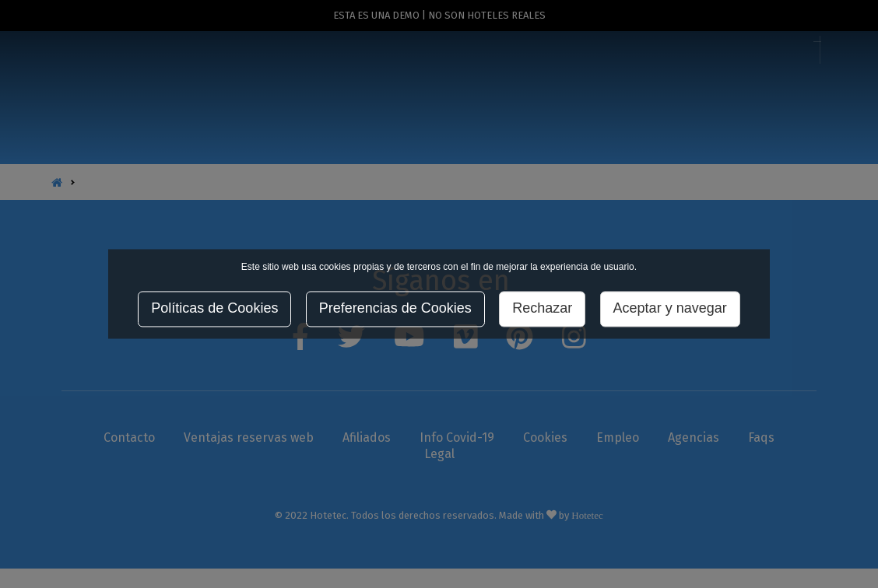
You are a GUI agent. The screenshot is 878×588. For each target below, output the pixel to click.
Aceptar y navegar (670, 309)
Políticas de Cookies (214, 309)
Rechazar (542, 309)
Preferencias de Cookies (395, 309)
